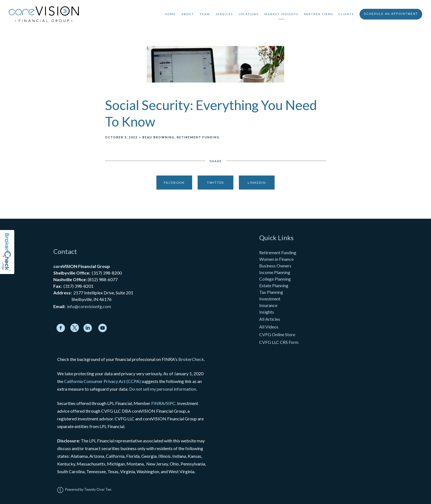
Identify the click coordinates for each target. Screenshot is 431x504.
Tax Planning (271, 292)
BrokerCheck (191, 359)
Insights (267, 312)
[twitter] (75, 328)
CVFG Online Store (277, 334)
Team (205, 14)
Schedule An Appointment (391, 14)
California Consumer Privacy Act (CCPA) (102, 381)
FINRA (158, 403)
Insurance (268, 305)
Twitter (215, 183)
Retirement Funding (198, 137)
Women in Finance (276, 259)
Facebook (174, 183)
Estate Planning (274, 285)
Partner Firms (319, 14)
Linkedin (257, 183)
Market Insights (281, 14)
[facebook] (61, 328)
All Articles (270, 319)
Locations (249, 14)
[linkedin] (88, 328)
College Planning (275, 279)
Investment (270, 299)
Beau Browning (158, 137)
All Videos (269, 327)
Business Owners (275, 266)
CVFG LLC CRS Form (279, 342)
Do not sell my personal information (163, 389)
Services (224, 14)
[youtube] (103, 328)
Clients (346, 14)
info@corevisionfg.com (89, 306)
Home (170, 14)
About (188, 14)
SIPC (171, 403)
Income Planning (275, 272)
